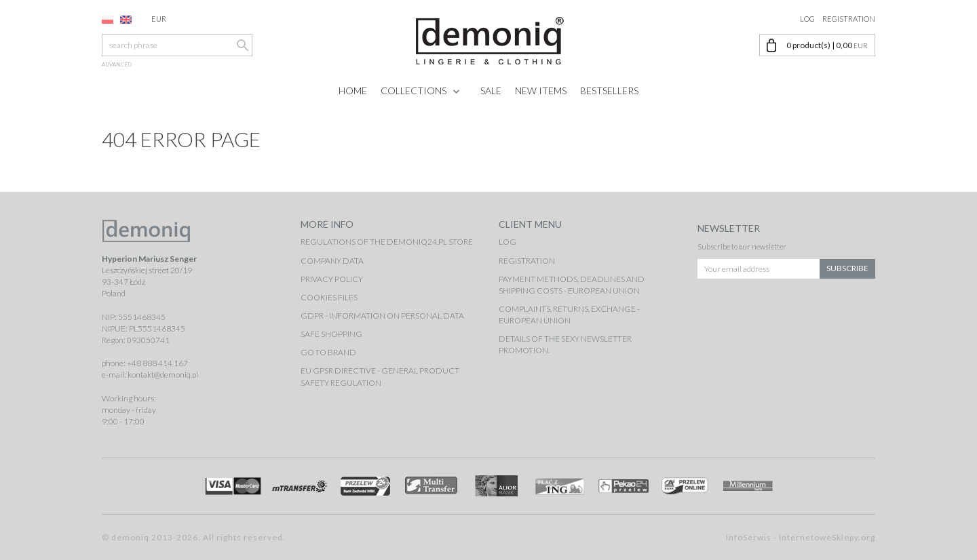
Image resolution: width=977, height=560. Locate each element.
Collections (414, 91)
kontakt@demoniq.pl (163, 375)
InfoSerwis (749, 537)
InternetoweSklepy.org (827, 537)
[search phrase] (177, 45)
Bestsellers (609, 91)
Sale (491, 91)
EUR (167, 19)
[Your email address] (759, 267)
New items (541, 91)
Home (353, 91)
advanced (117, 64)
